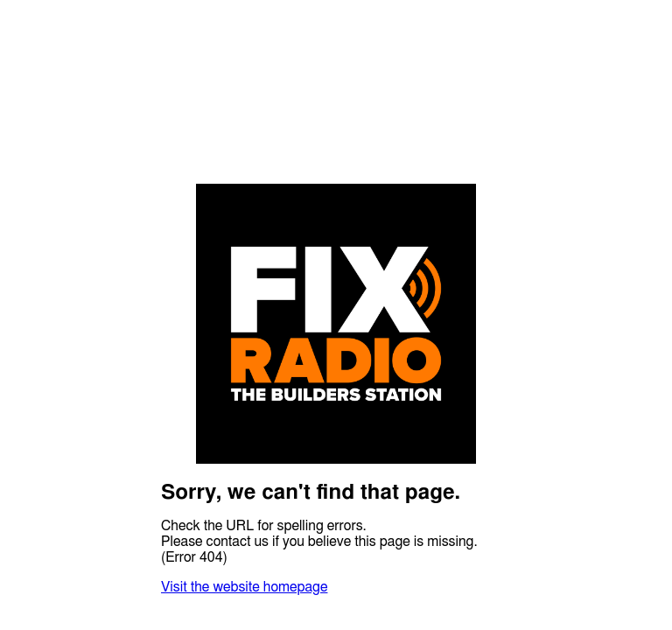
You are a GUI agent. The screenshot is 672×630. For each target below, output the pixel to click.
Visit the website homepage (244, 587)
